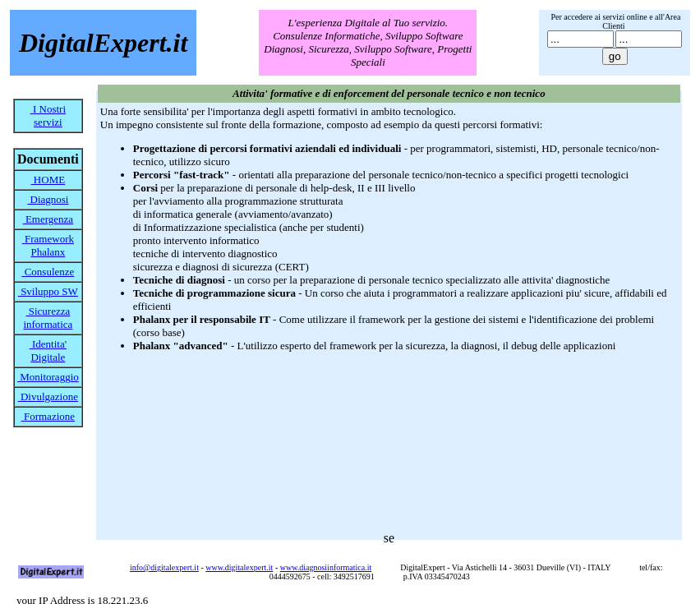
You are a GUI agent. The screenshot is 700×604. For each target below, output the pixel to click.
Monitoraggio (48, 377)
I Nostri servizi (48, 115)
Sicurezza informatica (48, 318)
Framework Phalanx (48, 245)
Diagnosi (48, 199)
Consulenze (48, 272)
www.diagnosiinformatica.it (326, 567)
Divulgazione (48, 397)
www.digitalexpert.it (239, 567)
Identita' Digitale (48, 350)
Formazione (48, 416)
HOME (48, 180)
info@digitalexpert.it (164, 567)
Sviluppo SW (48, 291)
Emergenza (48, 219)
